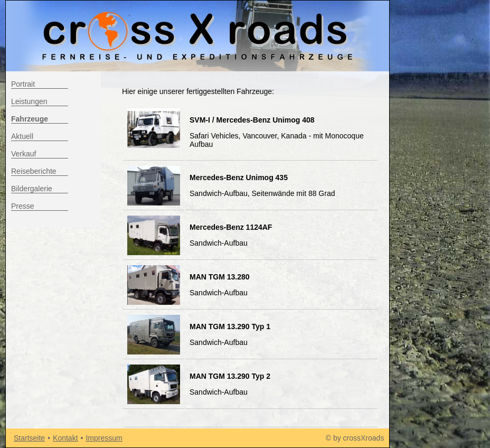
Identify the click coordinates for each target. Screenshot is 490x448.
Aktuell (22, 136)
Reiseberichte (34, 171)
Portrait (23, 84)
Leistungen (29, 101)
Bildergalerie (32, 189)
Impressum (104, 438)
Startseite (29, 438)
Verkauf (23, 154)
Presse (23, 206)
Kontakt (65, 438)
